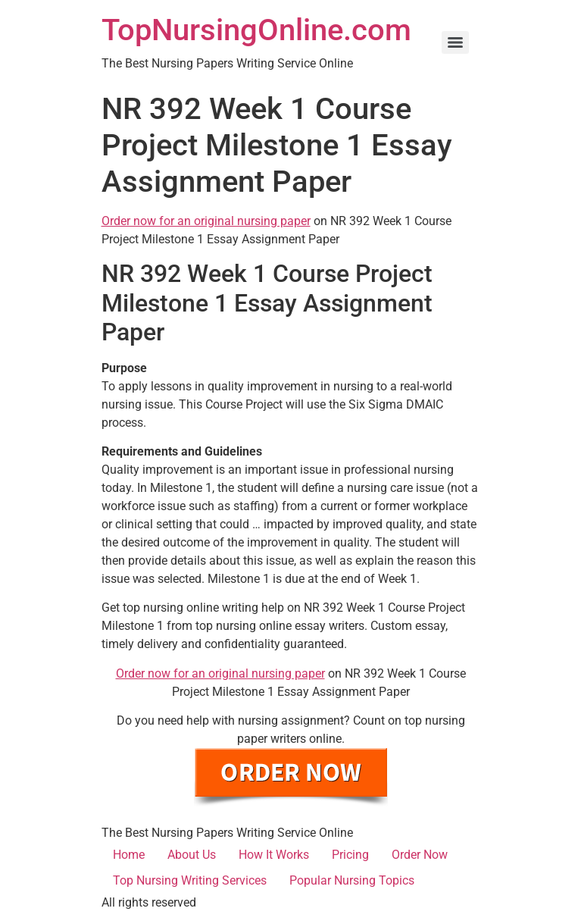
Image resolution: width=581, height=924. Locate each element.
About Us (192, 855)
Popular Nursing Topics (352, 880)
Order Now (420, 855)
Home (129, 855)
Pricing (350, 855)
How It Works (274, 855)
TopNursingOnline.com (256, 30)
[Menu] (455, 42)
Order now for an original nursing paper (206, 221)
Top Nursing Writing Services (190, 880)
